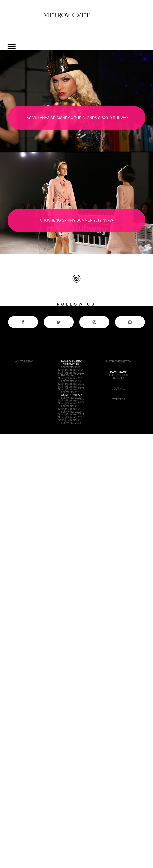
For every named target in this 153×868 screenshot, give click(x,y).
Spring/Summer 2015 (71, 389)
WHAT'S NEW (24, 361)
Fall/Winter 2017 (71, 381)
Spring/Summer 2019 (71, 373)
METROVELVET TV (119, 361)
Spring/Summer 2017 (71, 384)
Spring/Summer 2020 (71, 370)
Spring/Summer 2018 (71, 378)
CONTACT (119, 399)
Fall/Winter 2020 (71, 367)
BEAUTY (119, 378)
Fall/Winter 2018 (71, 375)
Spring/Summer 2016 (71, 387)
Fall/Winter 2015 (71, 392)
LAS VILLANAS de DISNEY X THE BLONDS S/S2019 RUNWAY (77, 118)
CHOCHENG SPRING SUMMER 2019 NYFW (76, 220)
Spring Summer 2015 (71, 420)
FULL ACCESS (119, 375)
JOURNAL (118, 389)
